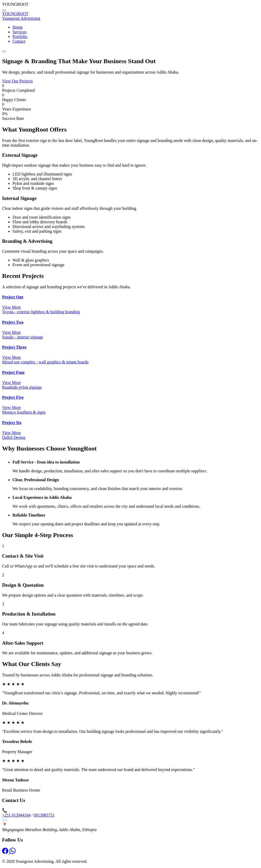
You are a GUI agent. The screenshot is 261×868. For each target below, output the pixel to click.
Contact (19, 41)
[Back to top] (4, 10)
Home (18, 27)
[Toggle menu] (4, 51)
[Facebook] (6, 853)
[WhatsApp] (12, 853)
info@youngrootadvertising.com (35, 820)
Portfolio (20, 37)
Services (19, 32)
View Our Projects (17, 81)
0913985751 (44, 815)
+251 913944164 (16, 815)
